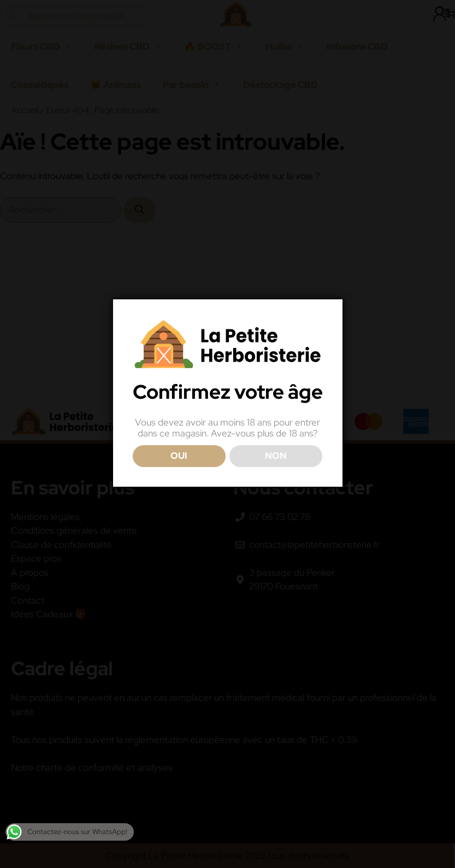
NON (276, 456)
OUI (179, 456)
